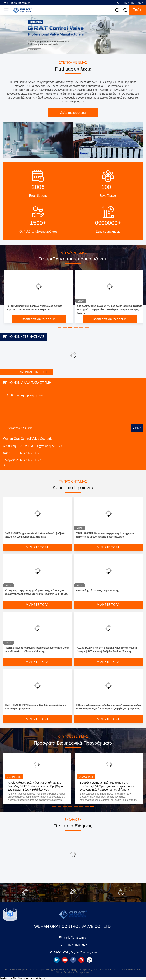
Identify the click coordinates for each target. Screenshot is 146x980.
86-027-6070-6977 (130, 3)
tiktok (89, 960)
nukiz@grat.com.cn (17, 3)
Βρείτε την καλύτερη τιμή (39, 319)
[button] (59, 328)
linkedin (57, 960)
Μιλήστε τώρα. (38, 547)
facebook (73, 960)
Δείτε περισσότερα (73, 113)
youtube (65, 960)
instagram (81, 960)
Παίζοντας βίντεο (33, 372)
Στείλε (137, 428)
